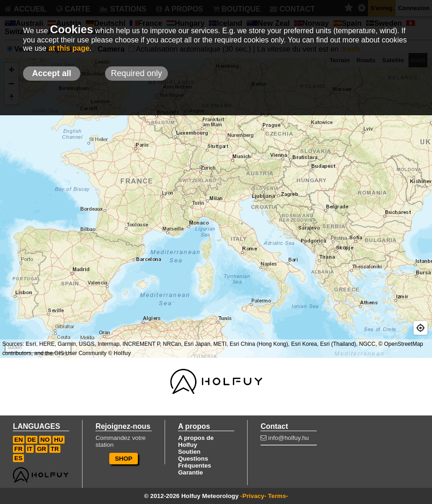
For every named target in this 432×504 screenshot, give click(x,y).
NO (45, 440)
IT (30, 449)
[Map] (216, 208)
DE (32, 440)
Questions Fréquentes (195, 462)
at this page (69, 48)
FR (18, 449)
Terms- (278, 496)
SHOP (124, 459)
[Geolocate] (420, 328)
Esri (31, 344)
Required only (136, 73)
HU (58, 440)
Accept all (51, 73)
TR (55, 449)
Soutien (189, 452)
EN (19, 440)
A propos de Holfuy (196, 441)
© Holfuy (119, 353)
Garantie (190, 472)
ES (18, 458)
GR (41, 449)
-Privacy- (253, 496)
